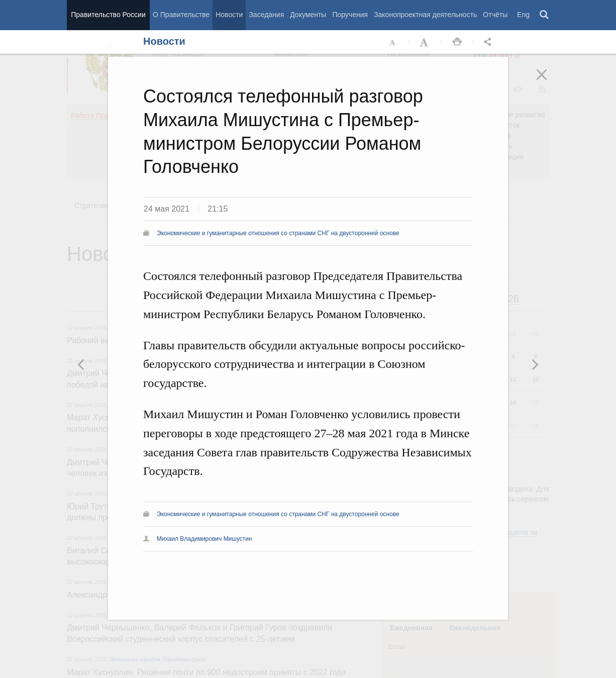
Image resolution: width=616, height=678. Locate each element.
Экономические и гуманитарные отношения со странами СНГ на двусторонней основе (278, 233)
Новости (229, 15)
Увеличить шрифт (425, 42)
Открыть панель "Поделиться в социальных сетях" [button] (489, 42)
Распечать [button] (457, 42)
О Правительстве (181, 15)
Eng (523, 15)
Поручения (350, 15)
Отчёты (495, 15)
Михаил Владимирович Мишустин (204, 539)
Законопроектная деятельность (425, 15)
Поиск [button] (545, 15)
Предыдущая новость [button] (535, 364)
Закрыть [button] (549, 81)
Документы (308, 15)
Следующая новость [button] (81, 364)
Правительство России (108, 15)
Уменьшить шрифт (393, 42)
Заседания (266, 15)
